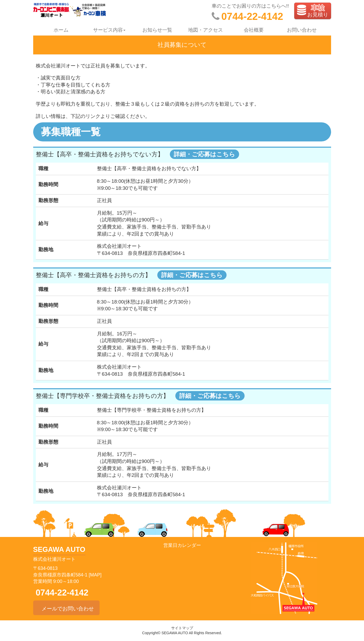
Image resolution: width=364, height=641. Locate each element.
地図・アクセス (206, 30)
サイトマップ (182, 628)
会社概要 (254, 30)
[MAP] (95, 575)
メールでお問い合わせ (66, 608)
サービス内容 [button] (109, 30)
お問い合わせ (302, 30)
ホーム (61, 30)
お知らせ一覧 (157, 30)
